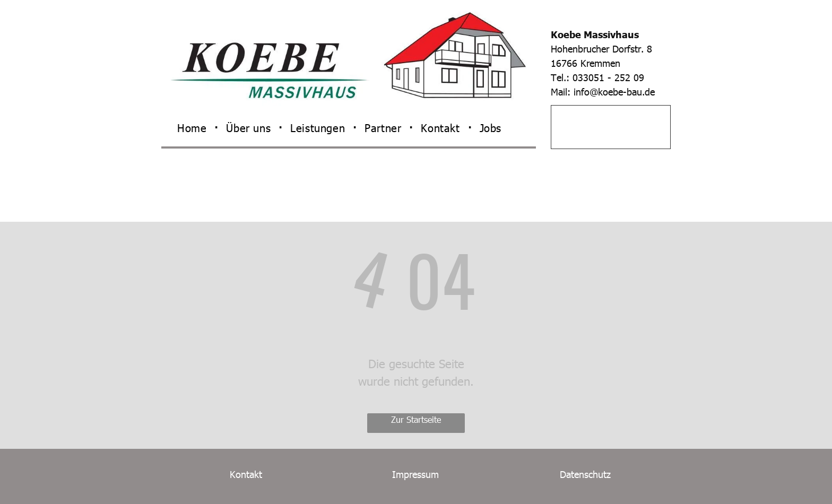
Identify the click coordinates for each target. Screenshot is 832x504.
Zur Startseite (416, 419)
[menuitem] (194, 128)
